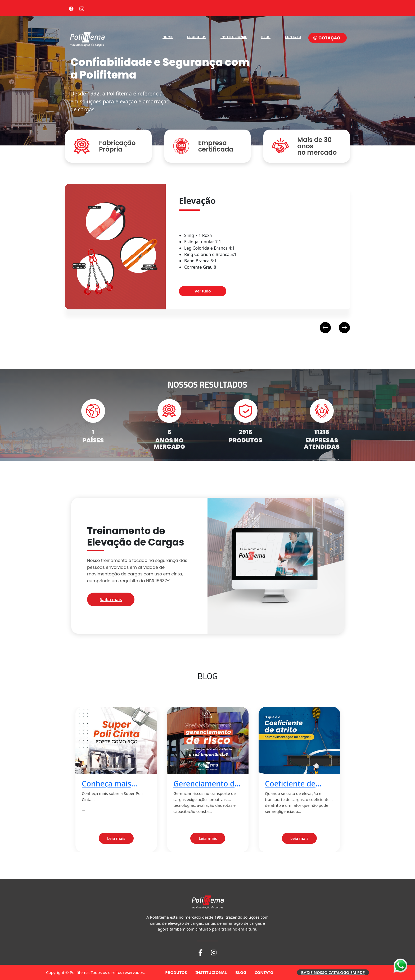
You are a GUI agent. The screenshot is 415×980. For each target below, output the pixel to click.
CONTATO (293, 37)
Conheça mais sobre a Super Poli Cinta (114, 784)
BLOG (266, 37)
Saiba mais (111, 599)
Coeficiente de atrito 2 (290, 784)
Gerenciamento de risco (206, 784)
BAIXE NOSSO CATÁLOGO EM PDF (333, 972)
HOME (168, 37)
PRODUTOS (197, 37)
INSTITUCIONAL (234, 37)
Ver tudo (203, 291)
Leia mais (116, 838)
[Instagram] (82, 8)
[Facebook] (71, 8)
